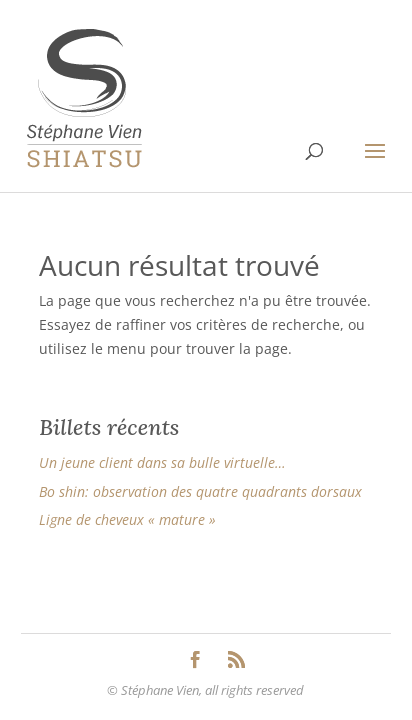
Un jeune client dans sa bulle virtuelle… (162, 462)
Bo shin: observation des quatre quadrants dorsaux (200, 491)
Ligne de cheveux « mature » (127, 519)
